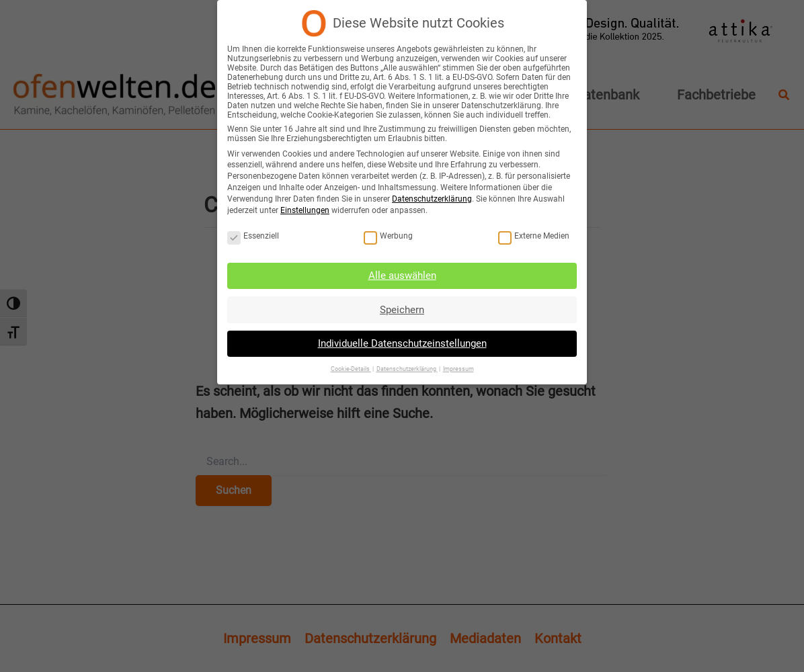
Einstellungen (307, 210)
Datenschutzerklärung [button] (406, 365)
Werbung (389, 235)
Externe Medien (531, 235)
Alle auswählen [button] (402, 274)
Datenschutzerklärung (431, 199)
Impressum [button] (457, 365)
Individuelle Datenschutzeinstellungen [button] (402, 341)
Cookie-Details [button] (352, 365)
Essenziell (256, 235)
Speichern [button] (402, 307)
